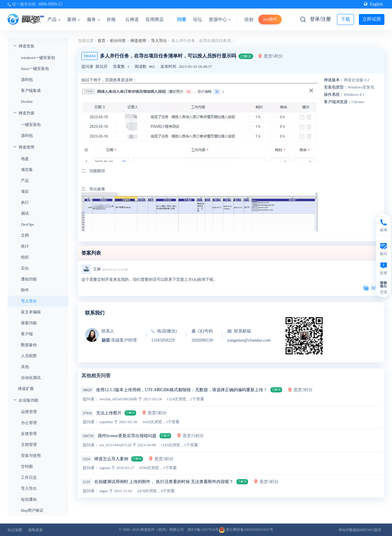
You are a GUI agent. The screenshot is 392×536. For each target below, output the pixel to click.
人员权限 (29, 356)
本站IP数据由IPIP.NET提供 (360, 530)
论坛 (198, 19)
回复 (371, 288)
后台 (25, 268)
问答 (182, 19)
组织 (25, 257)
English (373, 4)
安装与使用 (31, 456)
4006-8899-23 (50, 4)
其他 (25, 367)
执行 (25, 202)
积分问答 (118, 41)
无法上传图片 (109, 413)
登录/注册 (320, 19)
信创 (249, 19)
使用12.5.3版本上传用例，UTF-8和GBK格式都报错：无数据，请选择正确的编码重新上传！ (182, 390)
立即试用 (372, 19)
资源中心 (220, 19)
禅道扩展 (26, 389)
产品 (54, 19)
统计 (25, 246)
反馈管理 (29, 434)
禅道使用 (26, 147)
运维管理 (29, 412)
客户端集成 (31, 90)
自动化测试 (31, 378)
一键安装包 (31, 125)
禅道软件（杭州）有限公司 (162, 530)
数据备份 (29, 345)
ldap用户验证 (32, 510)
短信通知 (29, 499)
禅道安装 (26, 46)
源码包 (27, 80)
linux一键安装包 (35, 69)
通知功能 (29, 279)
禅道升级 (26, 113)
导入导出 (29, 301)
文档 (25, 235)
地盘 (25, 159)
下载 (346, 19)
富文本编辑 (31, 312)
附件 (25, 290)
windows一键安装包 (38, 58)
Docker (27, 101)
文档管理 (29, 445)
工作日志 (29, 477)
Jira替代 (270, 19)
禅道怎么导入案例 (111, 459)
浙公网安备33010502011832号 (246, 530)
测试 (25, 213)
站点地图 (15, 530)
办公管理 (29, 423)
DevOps (28, 224)
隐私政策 (36, 530)
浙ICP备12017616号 (203, 530)
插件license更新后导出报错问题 (127, 436)
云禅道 (132, 19)
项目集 (27, 170)
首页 (101, 41)
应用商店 (155, 19)
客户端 (27, 334)
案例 (74, 19)
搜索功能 (29, 323)
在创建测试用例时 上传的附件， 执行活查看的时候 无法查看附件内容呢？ (164, 482)
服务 (93, 19)
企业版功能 (28, 400)
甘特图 (27, 466)
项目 (25, 191)
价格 (111, 19)
